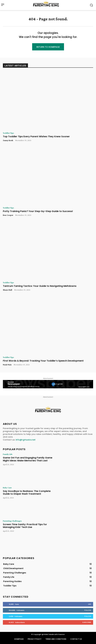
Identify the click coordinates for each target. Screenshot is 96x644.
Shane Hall (7, 290)
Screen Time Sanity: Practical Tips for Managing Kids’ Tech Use (25, 526)
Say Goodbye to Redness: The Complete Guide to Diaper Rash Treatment (27, 492)
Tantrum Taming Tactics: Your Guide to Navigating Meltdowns (40, 286)
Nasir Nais (7, 365)
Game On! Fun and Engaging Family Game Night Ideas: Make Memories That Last (28, 459)
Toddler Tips (8, 133)
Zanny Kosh (8, 140)
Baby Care (7, 488)
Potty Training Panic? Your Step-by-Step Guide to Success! (38, 211)
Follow (88, 610)
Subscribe (87, 622)
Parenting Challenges (12, 521)
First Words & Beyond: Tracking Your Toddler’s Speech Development (43, 361)
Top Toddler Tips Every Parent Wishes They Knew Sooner (36, 136)
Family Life (8, 454)
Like (90, 604)
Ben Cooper (8, 215)
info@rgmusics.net (26, 440)
